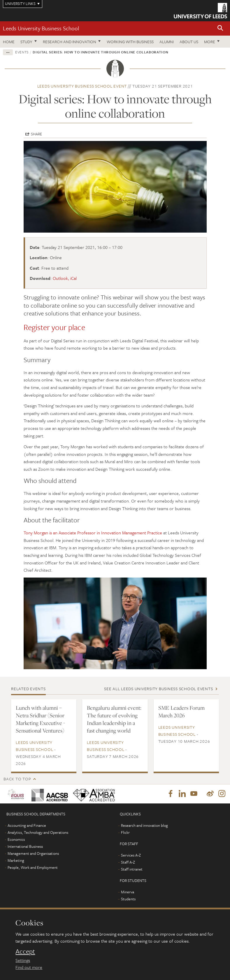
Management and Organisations (33, 854)
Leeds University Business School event (82, 86)
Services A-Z (131, 855)
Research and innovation (70, 42)
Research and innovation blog (144, 826)
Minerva (128, 892)
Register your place (54, 327)
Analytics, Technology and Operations (38, 833)
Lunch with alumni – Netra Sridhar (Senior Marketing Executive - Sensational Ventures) (40, 719)
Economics (16, 840)
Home (9, 42)
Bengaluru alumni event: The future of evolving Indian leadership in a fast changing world (114, 719)
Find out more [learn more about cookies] (29, 967)
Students (128, 899)
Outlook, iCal (65, 278)
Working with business (130, 42)
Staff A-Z (128, 862)
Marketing (16, 861)
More (210, 42)
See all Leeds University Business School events (158, 689)
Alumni (167, 42)
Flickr (125, 833)
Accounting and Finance (27, 826)
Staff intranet (132, 869)
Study (26, 42)
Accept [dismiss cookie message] (25, 951)
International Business (25, 847)
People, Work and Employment (33, 868)
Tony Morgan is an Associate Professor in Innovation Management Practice (93, 533)
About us (189, 42)
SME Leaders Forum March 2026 (181, 712)
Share (36, 134)
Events (22, 52)
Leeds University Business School (41, 28)
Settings (23, 960)
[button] (220, 28)
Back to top (17, 779)
